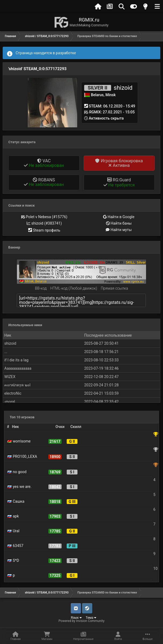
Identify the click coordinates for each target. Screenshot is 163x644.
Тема (91, 618)
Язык (76, 618)
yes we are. (19, 487)
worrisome (19, 441)
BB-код (41, 288)
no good (17, 472)
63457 (15, 546)
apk (13, 516)
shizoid (123, 88)
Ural (13, 531)
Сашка (16, 501)
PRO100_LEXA (22, 456)
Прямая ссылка (114, 288)
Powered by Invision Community (82, 621)
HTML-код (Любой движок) (74, 288)
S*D (13, 560)
